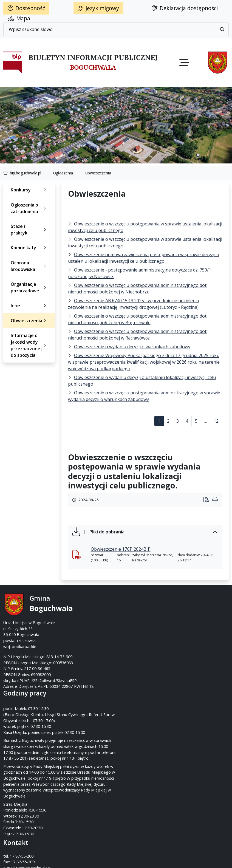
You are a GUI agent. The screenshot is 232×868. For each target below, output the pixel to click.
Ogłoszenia (63, 173)
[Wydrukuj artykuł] (208, 500)
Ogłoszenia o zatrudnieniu (29, 208)
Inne (29, 306)
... (206, 421)
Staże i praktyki (29, 230)
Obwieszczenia (98, 173)
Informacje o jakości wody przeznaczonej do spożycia (29, 345)
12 (216, 421)
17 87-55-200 (138, 611)
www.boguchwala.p (137, 628)
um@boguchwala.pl (150, 622)
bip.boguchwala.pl (26, 173)
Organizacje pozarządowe (29, 287)
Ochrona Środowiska (29, 266)
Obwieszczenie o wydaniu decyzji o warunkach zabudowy (132, 347)
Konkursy (29, 190)
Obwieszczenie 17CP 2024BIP (121, 549)
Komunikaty (29, 248)
